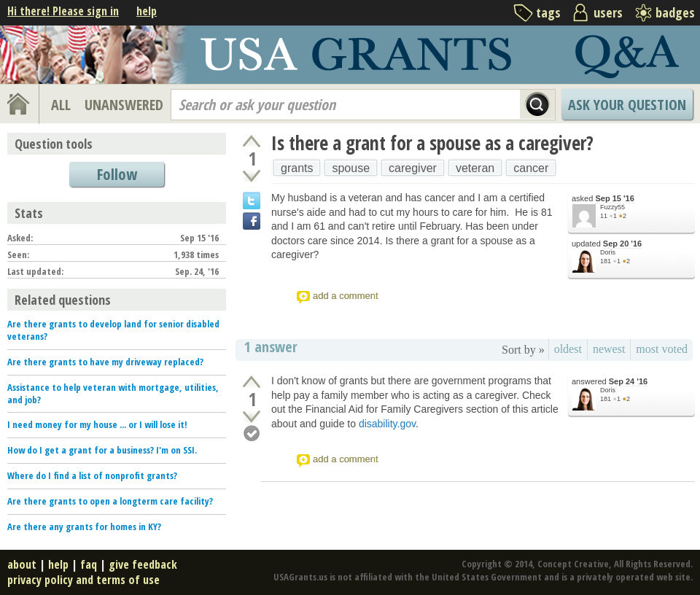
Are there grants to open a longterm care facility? (110, 501)
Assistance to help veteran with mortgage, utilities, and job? (113, 393)
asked (603, 199)
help (147, 11)
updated (607, 244)
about (22, 564)
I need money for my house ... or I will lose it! (97, 424)
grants (297, 168)
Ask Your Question (627, 105)
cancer (531, 168)
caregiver (413, 168)
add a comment (346, 296)
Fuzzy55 (612, 207)
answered (610, 382)
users (608, 12)
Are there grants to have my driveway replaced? (105, 362)
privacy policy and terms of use (83, 580)
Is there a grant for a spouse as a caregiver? (432, 143)
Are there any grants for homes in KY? (84, 526)
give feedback (143, 564)
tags (548, 12)
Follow (117, 174)
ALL (61, 105)
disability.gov (387, 424)
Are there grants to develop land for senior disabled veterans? (113, 330)
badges (675, 12)
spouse (351, 168)
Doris (608, 252)
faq (89, 564)
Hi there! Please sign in (63, 11)
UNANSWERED (124, 105)
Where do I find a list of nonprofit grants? (92, 475)
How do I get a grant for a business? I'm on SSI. (102, 450)
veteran (475, 168)
